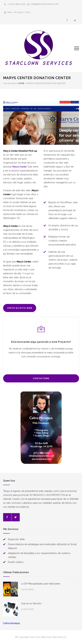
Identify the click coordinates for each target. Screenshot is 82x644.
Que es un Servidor (31, 603)
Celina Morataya (12, 623)
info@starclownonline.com (45, 4)
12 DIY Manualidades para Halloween (41, 584)
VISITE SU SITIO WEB (20, 308)
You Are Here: (10, 83)
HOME (21, 83)
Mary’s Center (19, 167)
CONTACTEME (41, 378)
